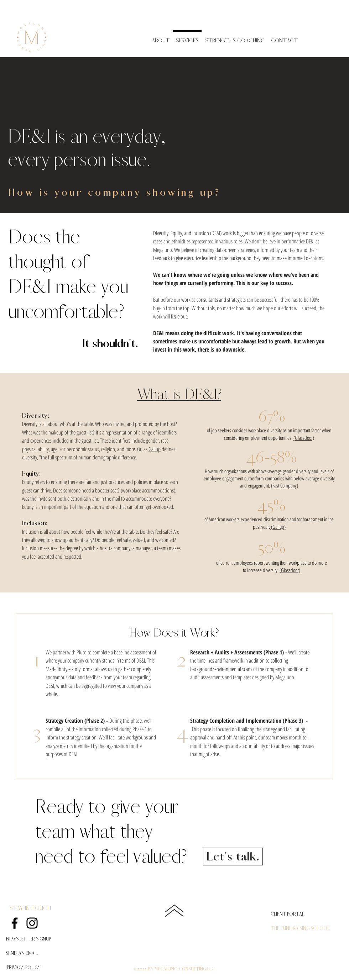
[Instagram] (32, 923)
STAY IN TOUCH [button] (30, 908)
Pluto (82, 652)
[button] (28, 939)
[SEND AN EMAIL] (22, 953)
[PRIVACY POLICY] (23, 968)
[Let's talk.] (233, 857)
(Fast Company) (284, 485)
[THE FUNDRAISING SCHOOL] (300, 928)
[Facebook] (15, 923)
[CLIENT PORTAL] (288, 914)
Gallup (155, 449)
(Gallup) (278, 527)
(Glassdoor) (304, 438)
